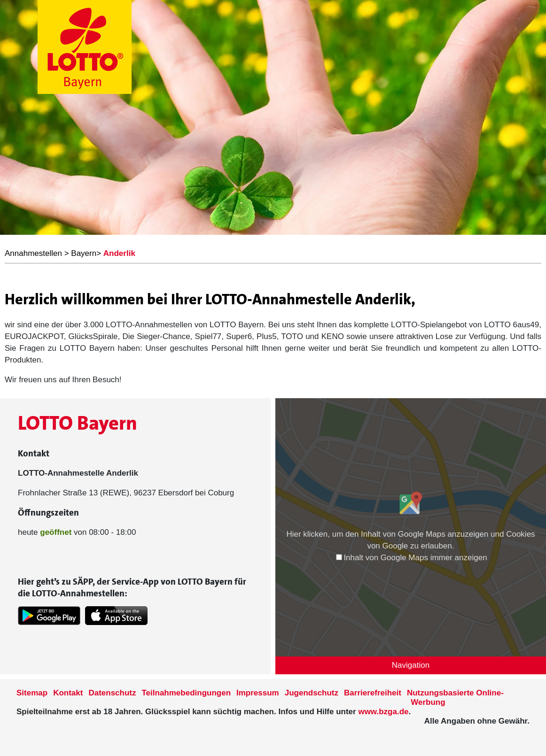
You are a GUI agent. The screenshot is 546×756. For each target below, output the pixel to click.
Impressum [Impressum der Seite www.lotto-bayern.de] (258, 693)
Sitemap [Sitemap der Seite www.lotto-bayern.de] (32, 693)
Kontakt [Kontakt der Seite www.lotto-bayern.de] (68, 693)
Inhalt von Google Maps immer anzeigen (411, 558)
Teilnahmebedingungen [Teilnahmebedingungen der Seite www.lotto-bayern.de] (187, 693)
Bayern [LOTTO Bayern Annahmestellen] (84, 253)
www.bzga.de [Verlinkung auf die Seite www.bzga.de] (383, 712)
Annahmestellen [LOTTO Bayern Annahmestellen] (33, 253)
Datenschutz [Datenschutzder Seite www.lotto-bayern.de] (112, 693)
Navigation (411, 665)
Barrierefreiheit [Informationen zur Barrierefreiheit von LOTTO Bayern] (373, 693)
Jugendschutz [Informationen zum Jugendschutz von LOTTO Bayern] (312, 693)
